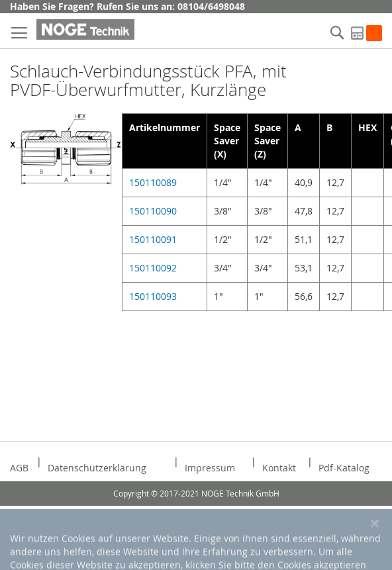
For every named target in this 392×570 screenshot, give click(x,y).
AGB (19, 468)
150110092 (153, 268)
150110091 (153, 239)
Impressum (210, 468)
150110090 (153, 211)
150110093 (153, 296)
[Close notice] (375, 547)
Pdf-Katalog (344, 468)
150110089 (153, 182)
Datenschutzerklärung (97, 468)
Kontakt (279, 468)
